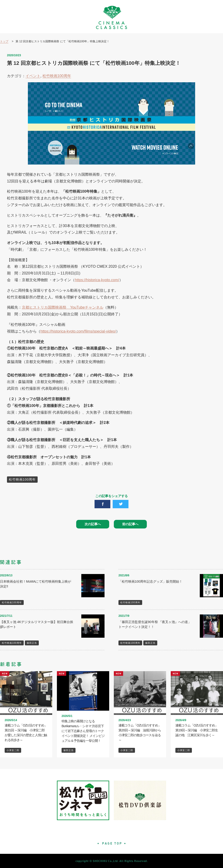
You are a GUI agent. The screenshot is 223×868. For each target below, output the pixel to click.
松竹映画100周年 (57, 76)
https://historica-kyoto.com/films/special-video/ (78, 331)
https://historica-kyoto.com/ (97, 280)
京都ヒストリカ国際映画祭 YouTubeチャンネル (63, 307)
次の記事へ (93, 524)
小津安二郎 (13, 750)
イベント (33, 76)
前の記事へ (130, 524)
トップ (4, 41)
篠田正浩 (32, 643)
